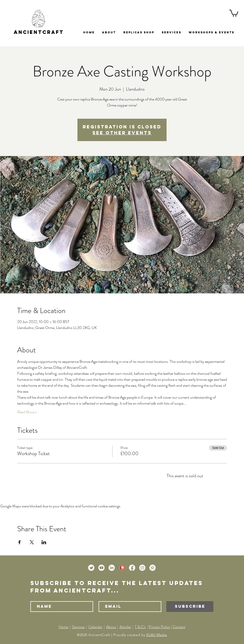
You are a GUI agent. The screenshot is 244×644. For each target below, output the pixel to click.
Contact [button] (179, 627)
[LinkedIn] (112, 568)
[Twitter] (91, 568)
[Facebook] (132, 568)
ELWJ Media (157, 635)
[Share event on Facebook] (20, 542)
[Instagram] (142, 568)
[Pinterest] (152, 568)
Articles (125, 627)
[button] (234, 13)
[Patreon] (122, 568)
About (111, 627)
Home (63, 627)
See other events (122, 133)
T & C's (140, 627)
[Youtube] (101, 568)
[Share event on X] (32, 542)
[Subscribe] (190, 607)
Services (78, 627)
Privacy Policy (159, 627)
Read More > (27, 412)
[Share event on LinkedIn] (44, 542)
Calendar (95, 627)
